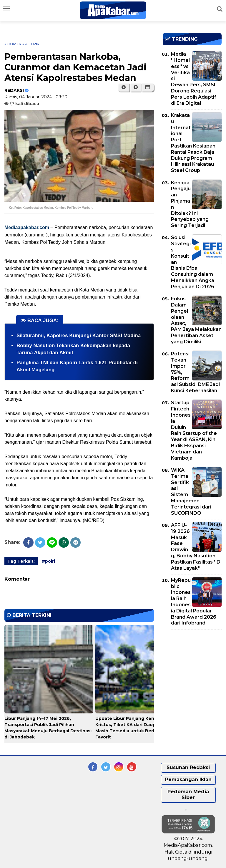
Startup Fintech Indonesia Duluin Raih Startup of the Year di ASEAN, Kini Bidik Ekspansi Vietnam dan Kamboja (194, 430)
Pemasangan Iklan (188, 780)
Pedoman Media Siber (188, 795)
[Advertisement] (194, 668)
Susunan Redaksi (188, 767)
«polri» (31, 44)
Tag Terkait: (21, 561)
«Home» (13, 44)
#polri (48, 561)
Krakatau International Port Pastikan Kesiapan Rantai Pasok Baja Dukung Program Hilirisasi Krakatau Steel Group (193, 143)
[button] (148, 87)
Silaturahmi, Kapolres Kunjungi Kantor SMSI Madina (79, 336)
